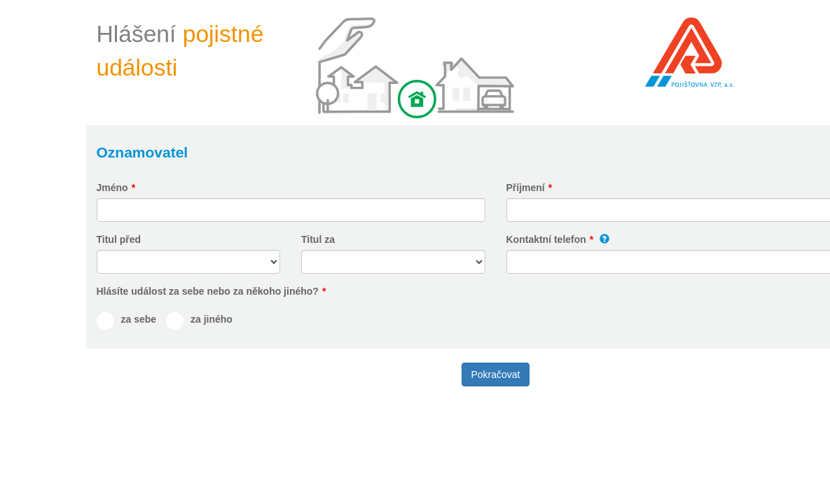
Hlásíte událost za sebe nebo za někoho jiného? (208, 291)
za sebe (139, 319)
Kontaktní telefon (546, 239)
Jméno (112, 188)
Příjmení (526, 188)
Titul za (318, 239)
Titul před (119, 239)
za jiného (212, 319)
